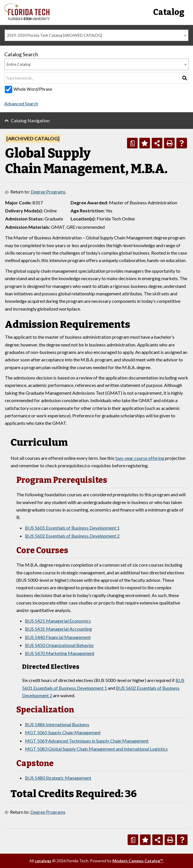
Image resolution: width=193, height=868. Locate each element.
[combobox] (96, 35)
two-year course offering (140, 458)
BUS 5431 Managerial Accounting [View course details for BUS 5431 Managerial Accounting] (59, 629)
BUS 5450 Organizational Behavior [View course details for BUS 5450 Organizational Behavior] (60, 645)
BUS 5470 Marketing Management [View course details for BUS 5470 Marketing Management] (60, 653)
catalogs (43, 861)
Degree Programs (48, 192)
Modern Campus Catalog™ (138, 861)
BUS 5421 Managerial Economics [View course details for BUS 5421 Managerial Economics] (58, 621)
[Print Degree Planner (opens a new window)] (132, 143)
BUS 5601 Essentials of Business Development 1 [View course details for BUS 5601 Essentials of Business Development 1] (72, 528)
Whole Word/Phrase (33, 89)
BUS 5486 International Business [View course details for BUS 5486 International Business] (57, 724)
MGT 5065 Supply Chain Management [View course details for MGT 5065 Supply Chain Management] (63, 732)
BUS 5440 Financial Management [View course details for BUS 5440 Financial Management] (58, 637)
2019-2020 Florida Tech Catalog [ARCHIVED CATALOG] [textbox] (54, 35)
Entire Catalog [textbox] (18, 64)
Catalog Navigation (30, 120)
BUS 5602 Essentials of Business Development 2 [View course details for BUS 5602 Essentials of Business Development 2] (72, 536)
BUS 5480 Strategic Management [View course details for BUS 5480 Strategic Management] (58, 778)
